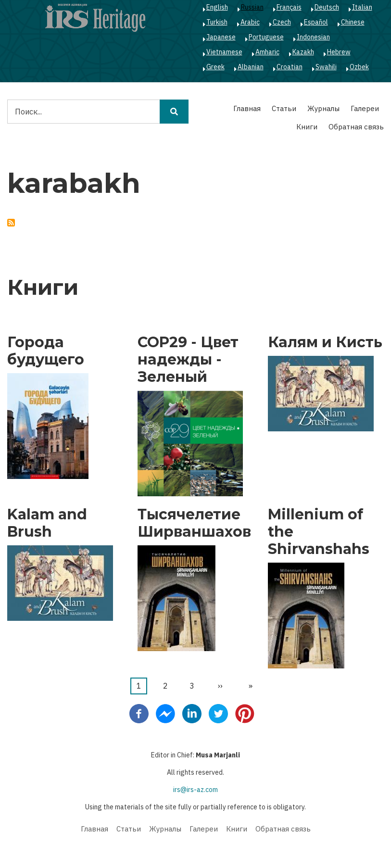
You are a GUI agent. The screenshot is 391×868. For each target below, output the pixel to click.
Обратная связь (356, 127)
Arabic (250, 22)
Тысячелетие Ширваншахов (194, 523)
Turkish (217, 22)
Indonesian (313, 37)
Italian (362, 7)
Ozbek (359, 67)
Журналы (323, 108)
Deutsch (327, 7)
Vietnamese (224, 52)
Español (316, 22)
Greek (215, 67)
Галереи (365, 108)
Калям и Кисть (325, 342)
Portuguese (266, 37)
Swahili (326, 67)
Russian (252, 7)
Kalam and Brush (47, 523)
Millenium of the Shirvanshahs (319, 532)
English (217, 7)
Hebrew (339, 52)
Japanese (221, 37)
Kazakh (303, 52)
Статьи (284, 108)
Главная (247, 108)
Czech (282, 22)
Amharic (267, 52)
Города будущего (46, 351)
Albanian (251, 67)
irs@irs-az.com (195, 790)
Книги (307, 127)
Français (289, 7)
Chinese (353, 22)
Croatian (290, 67)
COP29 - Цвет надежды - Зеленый (188, 360)
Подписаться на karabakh (11, 223)
